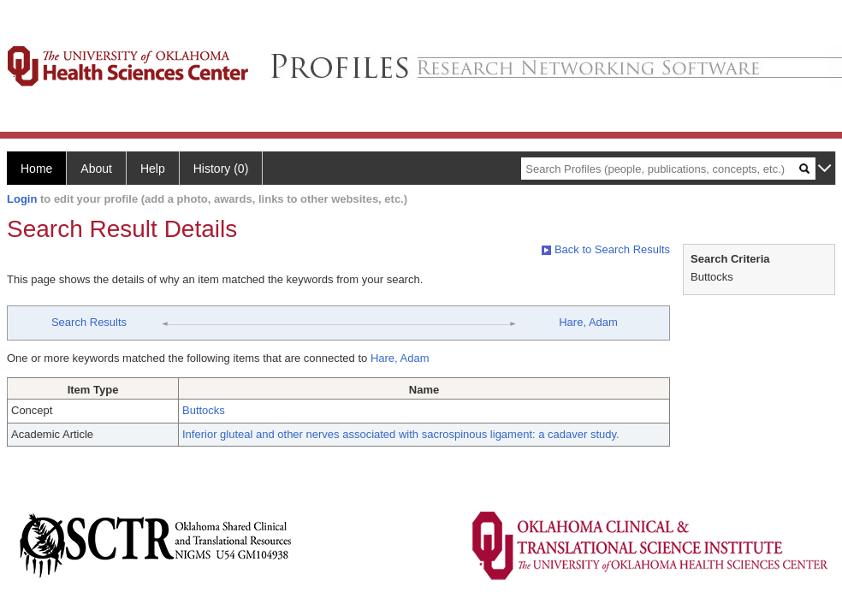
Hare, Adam (588, 322)
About (96, 169)
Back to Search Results (606, 249)
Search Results (89, 322)
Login (22, 199)
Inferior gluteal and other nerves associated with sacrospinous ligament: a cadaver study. (401, 434)
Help (153, 169)
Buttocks (204, 410)
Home (36, 169)
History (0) (221, 169)
